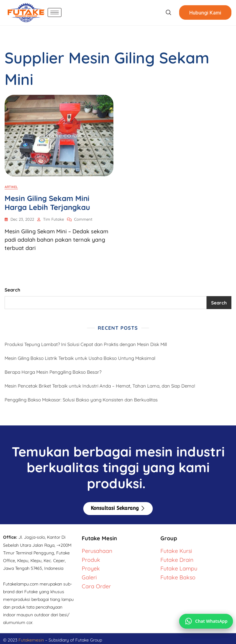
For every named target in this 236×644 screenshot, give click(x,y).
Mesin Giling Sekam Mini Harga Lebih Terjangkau (47, 203)
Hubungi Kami (205, 13)
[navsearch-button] (168, 13)
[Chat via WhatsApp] (206, 621)
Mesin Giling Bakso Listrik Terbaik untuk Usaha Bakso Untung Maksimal (80, 358)
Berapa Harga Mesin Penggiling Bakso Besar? (53, 372)
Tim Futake (53, 219)
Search (12, 290)
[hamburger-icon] (55, 12)
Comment (83, 219)
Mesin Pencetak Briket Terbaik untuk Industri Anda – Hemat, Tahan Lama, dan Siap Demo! (100, 386)
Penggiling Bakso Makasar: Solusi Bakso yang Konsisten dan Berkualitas (81, 400)
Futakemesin (32, 640)
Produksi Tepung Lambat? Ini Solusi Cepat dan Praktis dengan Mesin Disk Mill (86, 344)
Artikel (11, 187)
